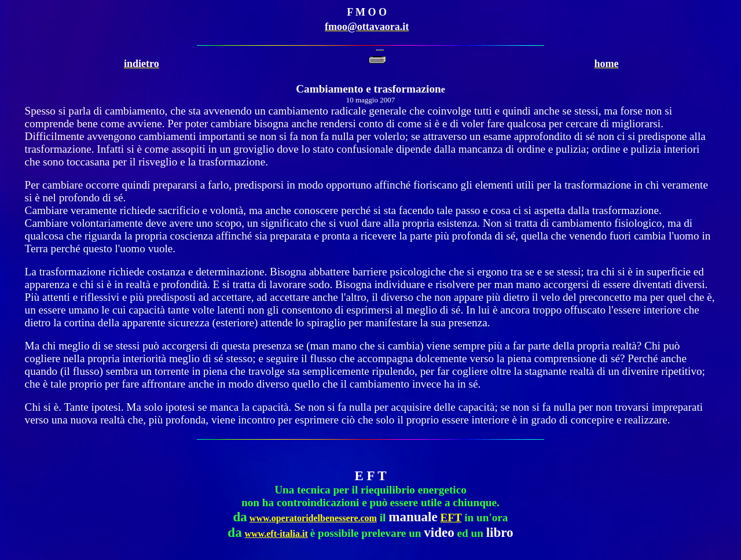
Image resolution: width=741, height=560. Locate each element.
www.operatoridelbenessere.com (313, 518)
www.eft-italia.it (276, 534)
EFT (451, 517)
